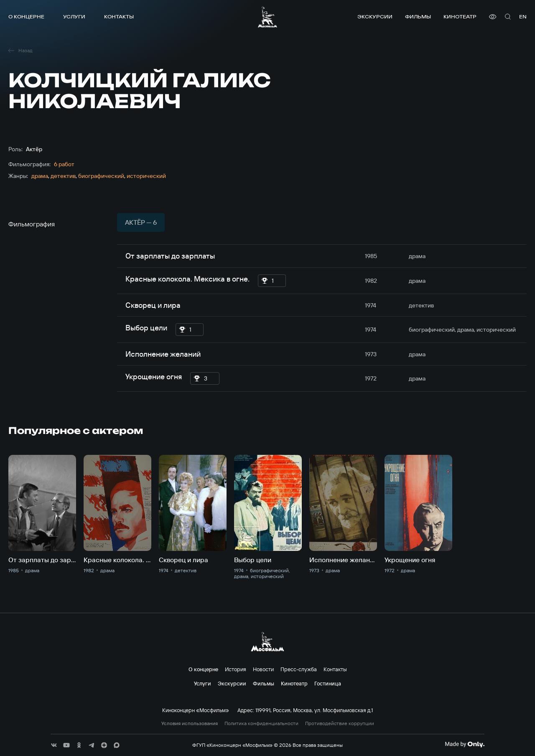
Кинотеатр (460, 16)
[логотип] (267, 17)
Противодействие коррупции (340, 723)
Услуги (74, 16)
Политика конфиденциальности (261, 723)
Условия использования (190, 723)
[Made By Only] (465, 744)
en (523, 16)
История (236, 669)
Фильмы (418, 16)
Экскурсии (375, 16)
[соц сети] (54, 745)
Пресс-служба (299, 669)
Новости (263, 669)
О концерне (26, 16)
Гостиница (328, 683)
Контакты (119, 16)
